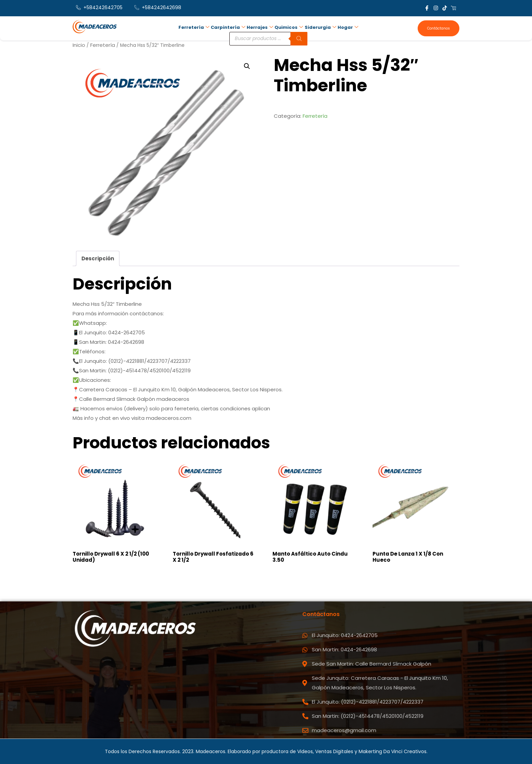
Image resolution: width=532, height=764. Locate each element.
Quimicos (289, 27)
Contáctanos (439, 28)
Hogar (348, 27)
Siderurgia (320, 27)
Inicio (79, 45)
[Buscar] (299, 38)
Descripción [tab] (98, 258)
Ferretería (194, 27)
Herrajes (260, 27)
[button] (247, 66)
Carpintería (228, 27)
